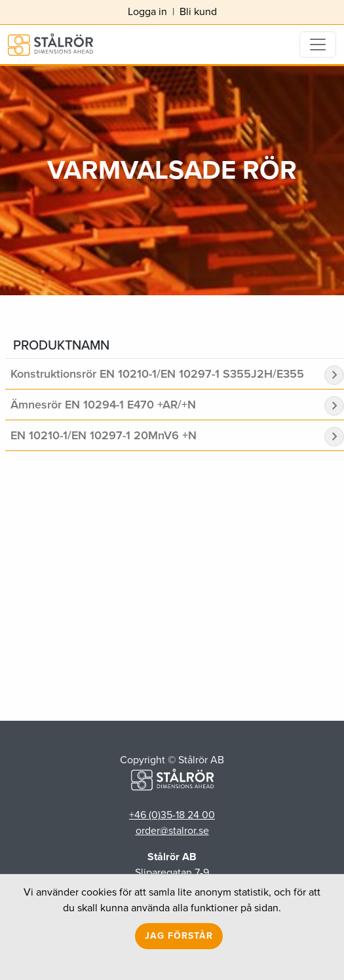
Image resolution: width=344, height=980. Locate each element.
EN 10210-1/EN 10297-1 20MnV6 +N (104, 435)
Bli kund (198, 11)
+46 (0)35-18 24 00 (172, 815)
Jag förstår (179, 936)
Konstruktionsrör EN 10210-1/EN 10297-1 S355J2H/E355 (157, 374)
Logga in (147, 11)
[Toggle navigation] (318, 45)
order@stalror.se (172, 830)
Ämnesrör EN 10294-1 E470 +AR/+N (103, 405)
